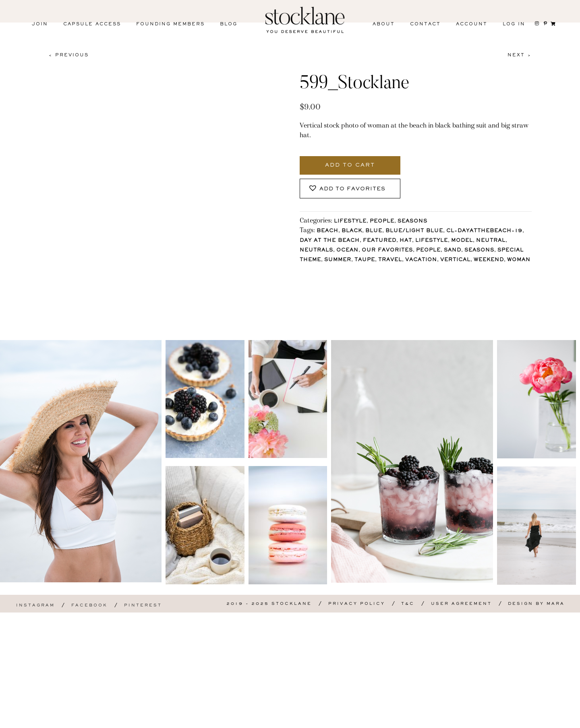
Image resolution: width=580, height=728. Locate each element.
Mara (556, 719)
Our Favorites (387, 251)
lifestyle (432, 241)
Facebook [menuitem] (89, 721)
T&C (408, 719)
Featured (380, 241)
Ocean (347, 251)
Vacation (421, 260)
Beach (327, 231)
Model (462, 241)
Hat (406, 241)
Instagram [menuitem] (35, 721)
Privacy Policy (357, 719)
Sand (453, 251)
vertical (455, 260)
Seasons (412, 222)
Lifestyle (350, 222)
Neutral (491, 241)
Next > (520, 55)
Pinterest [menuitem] (143, 721)
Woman (519, 260)
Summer (338, 260)
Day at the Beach (330, 241)
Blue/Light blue (414, 231)
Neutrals (316, 251)
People (382, 222)
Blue (374, 231)
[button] (350, 189)
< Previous (68, 55)
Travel (390, 260)
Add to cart (350, 165)
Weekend (489, 260)
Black (352, 231)
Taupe (365, 260)
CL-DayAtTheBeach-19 (484, 231)
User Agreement (461, 719)
